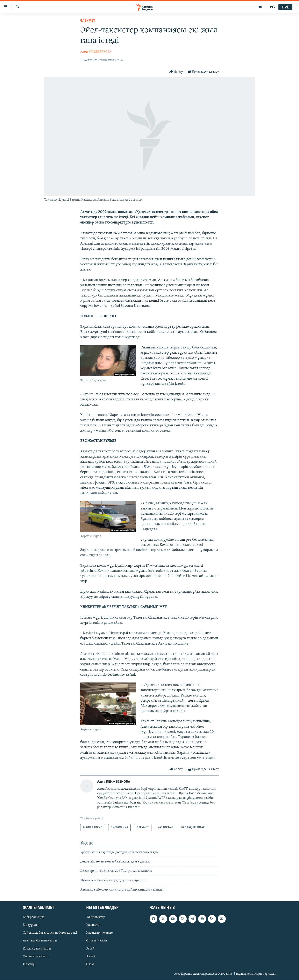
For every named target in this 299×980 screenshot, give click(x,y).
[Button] (176, 72)
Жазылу (29, 964)
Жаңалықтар (96, 917)
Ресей (90, 949)
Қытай (91, 956)
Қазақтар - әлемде (99, 933)
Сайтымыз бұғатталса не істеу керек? (50, 933)
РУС (273, 7)
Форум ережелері (36, 956)
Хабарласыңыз (34, 917)
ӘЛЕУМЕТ (88, 21)
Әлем (90, 964)
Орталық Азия (97, 941)
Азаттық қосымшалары (40, 941)
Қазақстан (94, 925)
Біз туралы (31, 925)
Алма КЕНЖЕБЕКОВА (96, 52)
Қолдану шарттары (37, 949)
